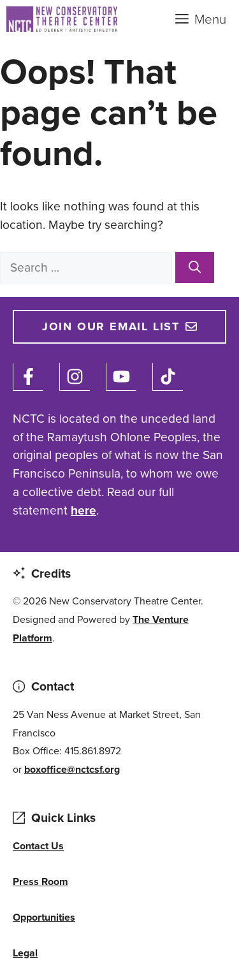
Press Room (40, 881)
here (83, 510)
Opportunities (44, 917)
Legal (25, 953)
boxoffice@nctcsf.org (72, 769)
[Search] (195, 267)
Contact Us (38, 846)
